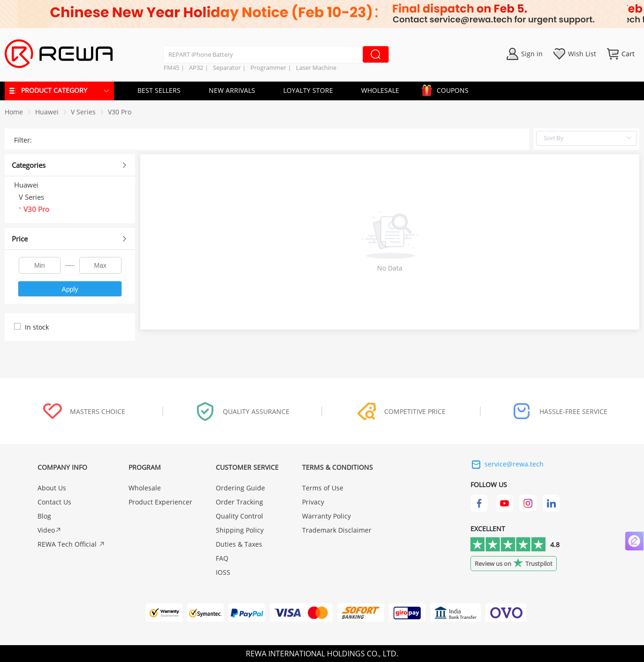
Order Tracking (239, 502)
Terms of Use (323, 488)
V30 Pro (120, 112)
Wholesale (145, 488)
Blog (44, 516)
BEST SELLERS (159, 90)
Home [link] (14, 112)
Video (49, 530)
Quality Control (239, 516)
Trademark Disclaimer (337, 530)
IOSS (223, 572)
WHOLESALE (380, 90)
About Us (52, 488)
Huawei (47, 112)
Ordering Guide (240, 488)
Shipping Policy (240, 530)
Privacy (313, 502)
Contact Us (54, 502)
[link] (47, 112)
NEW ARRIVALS (232, 90)
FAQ (222, 558)
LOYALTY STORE (308, 90)
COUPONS (448, 89)
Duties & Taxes (239, 544)
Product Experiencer (160, 502)
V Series (83, 112)
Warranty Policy (326, 516)
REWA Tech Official (71, 544)
